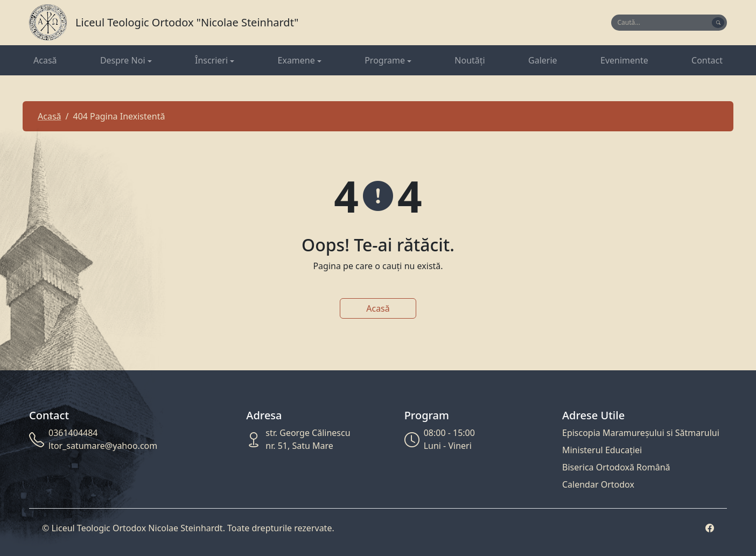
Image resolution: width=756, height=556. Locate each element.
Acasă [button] (378, 308)
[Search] (663, 23)
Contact (707, 60)
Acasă (45, 60)
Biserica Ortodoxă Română (616, 467)
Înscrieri (211, 60)
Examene (296, 60)
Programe (385, 60)
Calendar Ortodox (598, 484)
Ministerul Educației (602, 450)
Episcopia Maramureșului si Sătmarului (641, 433)
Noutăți (470, 60)
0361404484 (73, 433)
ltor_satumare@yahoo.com (103, 446)
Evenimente (624, 60)
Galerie (543, 60)
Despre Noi (123, 60)
